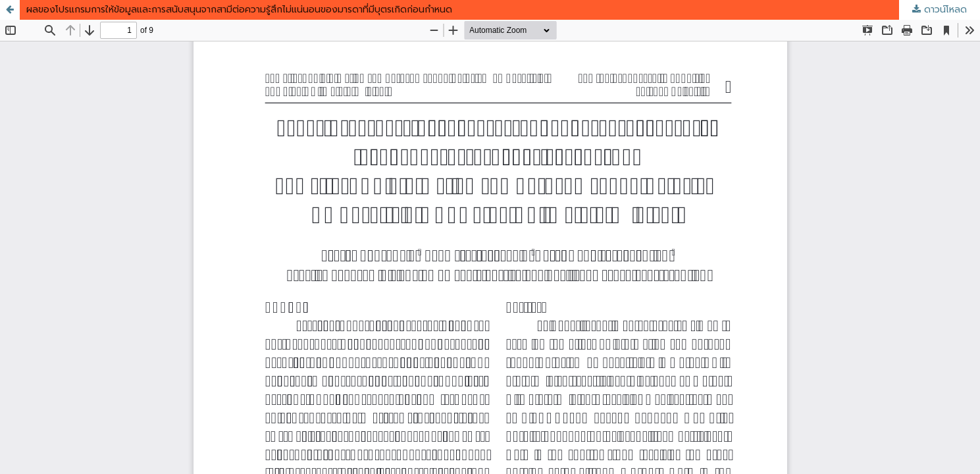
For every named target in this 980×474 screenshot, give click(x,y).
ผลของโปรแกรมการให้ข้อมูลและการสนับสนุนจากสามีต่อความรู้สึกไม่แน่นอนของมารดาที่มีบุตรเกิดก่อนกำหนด (239, 10)
